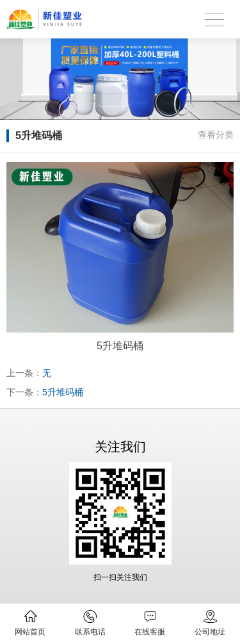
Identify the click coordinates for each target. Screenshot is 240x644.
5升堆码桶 (63, 392)
